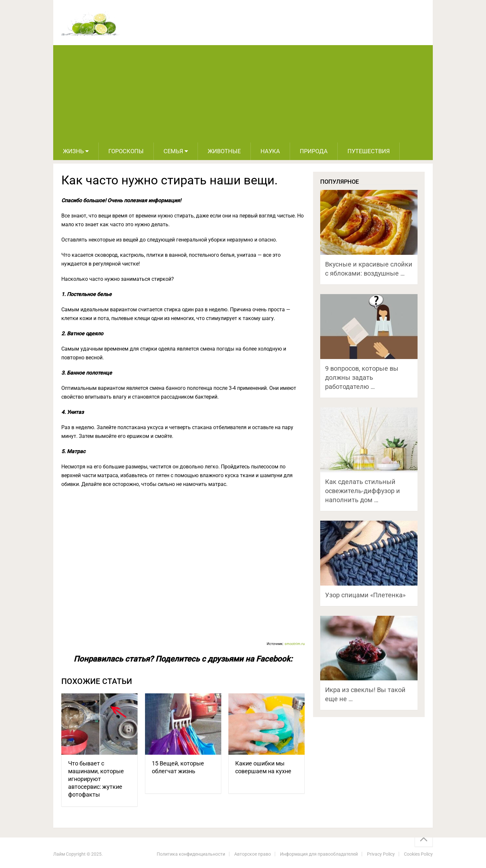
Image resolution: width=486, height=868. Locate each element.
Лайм (59, 854)
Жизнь (73, 151)
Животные (224, 151)
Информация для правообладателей (319, 854)
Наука (270, 151)
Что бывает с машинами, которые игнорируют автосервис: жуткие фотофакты (96, 779)
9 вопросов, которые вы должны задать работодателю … (362, 378)
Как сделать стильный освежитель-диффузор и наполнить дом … (363, 491)
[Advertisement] (243, 94)
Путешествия (369, 151)
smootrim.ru (295, 644)
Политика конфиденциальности (191, 854)
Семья (173, 151)
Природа (314, 151)
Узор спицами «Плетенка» (365, 595)
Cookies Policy (418, 854)
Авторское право (253, 854)
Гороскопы (126, 151)
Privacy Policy (381, 854)
